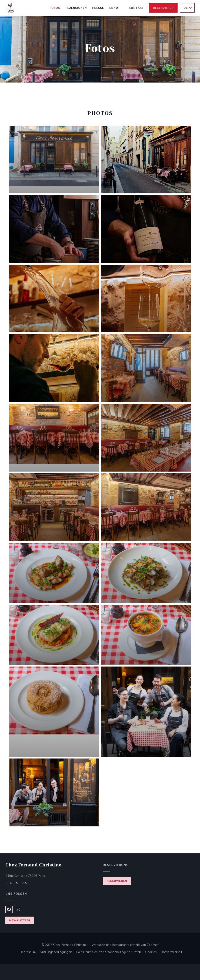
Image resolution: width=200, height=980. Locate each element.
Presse (98, 8)
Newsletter (20, 920)
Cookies (153, 952)
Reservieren (163, 8)
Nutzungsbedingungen (58, 952)
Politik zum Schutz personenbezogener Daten (111, 952)
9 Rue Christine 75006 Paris (44, 876)
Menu (114, 7)
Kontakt (136, 8)
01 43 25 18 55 (16, 883)
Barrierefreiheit (171, 952)
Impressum (30, 952)
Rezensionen (76, 8)
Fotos (55, 8)
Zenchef (153, 945)
